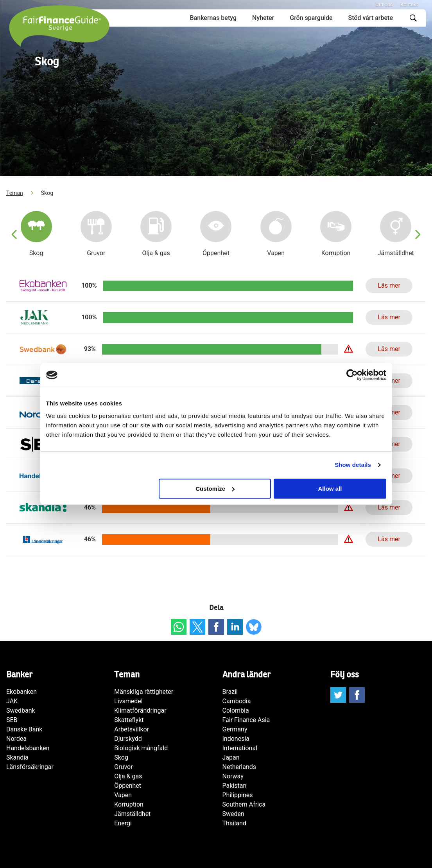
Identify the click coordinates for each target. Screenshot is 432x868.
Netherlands (239, 767)
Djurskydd (128, 739)
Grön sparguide (311, 18)
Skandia (17, 757)
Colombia (236, 710)
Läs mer (389, 285)
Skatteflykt (129, 720)
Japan (231, 757)
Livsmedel (128, 701)
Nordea (16, 739)
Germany (235, 729)
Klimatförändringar (140, 710)
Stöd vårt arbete (371, 18)
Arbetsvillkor (132, 729)
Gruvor (123, 767)
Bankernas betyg (213, 18)
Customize (215, 489)
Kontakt (409, 5)
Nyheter (263, 18)
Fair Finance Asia (246, 720)
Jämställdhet (132, 814)
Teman (15, 193)
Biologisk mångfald (141, 748)
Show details (353, 465)
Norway (233, 776)
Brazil (230, 692)
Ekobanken (22, 692)
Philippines (238, 795)
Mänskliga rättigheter (144, 692)
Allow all (330, 489)
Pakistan (235, 786)
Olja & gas (128, 776)
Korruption (129, 804)
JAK (12, 701)
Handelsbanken (28, 748)
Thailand (234, 823)
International (240, 748)
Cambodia (237, 701)
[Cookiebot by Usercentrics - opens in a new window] (352, 375)
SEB (12, 720)
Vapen (123, 795)
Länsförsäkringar (30, 767)
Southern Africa (244, 804)
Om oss (384, 5)
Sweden (233, 814)
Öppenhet (128, 786)
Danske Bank (24, 729)
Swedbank (21, 710)
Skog (121, 757)
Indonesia (236, 739)
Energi (123, 823)
